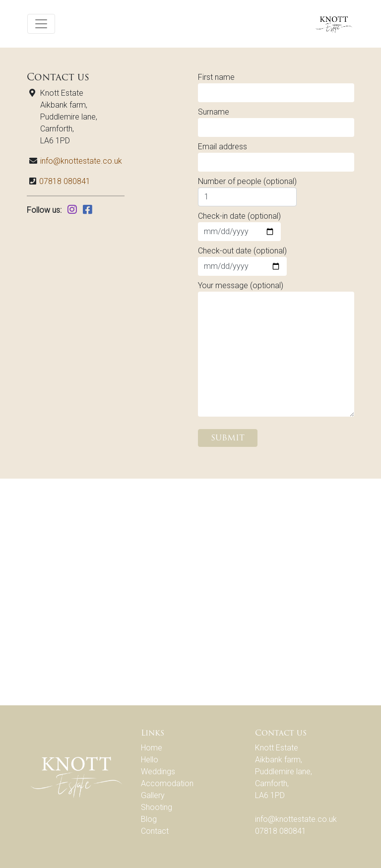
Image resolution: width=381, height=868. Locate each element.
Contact (155, 831)
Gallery (153, 795)
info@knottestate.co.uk (81, 161)
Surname (276, 122)
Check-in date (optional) (239, 226)
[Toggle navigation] (41, 24)
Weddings (158, 772)
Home (152, 748)
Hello (150, 760)
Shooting (157, 807)
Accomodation (167, 783)
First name (276, 87)
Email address (276, 157)
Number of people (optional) (247, 191)
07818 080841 (65, 181)
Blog (149, 819)
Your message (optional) (276, 349)
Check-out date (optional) (242, 261)
